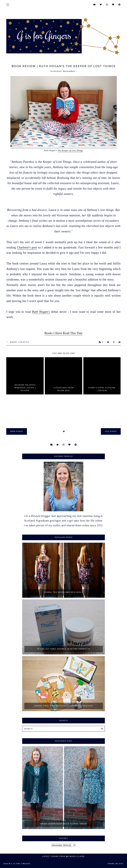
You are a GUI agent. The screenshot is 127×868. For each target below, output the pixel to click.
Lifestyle (24, 342)
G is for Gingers (21, 864)
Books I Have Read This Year (63, 333)
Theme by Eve (115, 864)
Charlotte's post (27, 247)
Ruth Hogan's (41, 312)
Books (13, 342)
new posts (17, 431)
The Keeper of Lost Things (70, 150)
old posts (111, 431)
